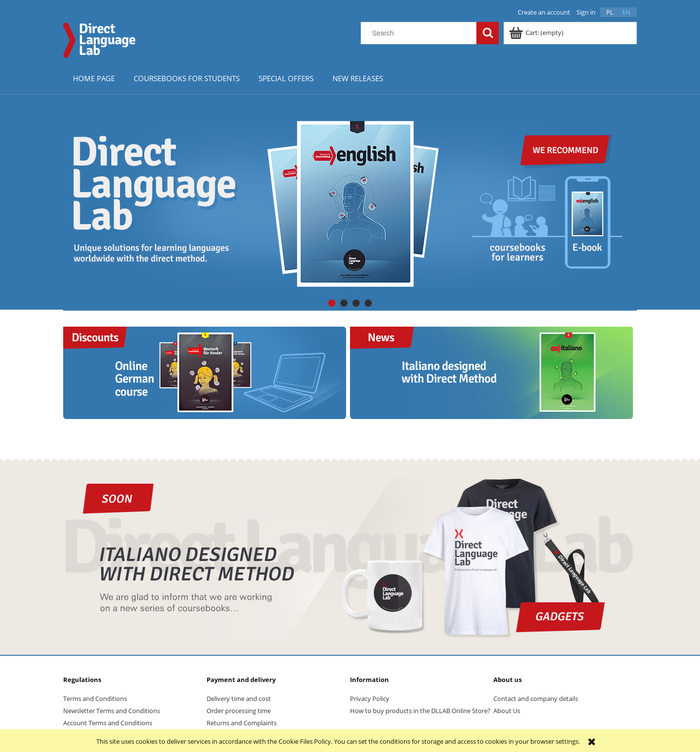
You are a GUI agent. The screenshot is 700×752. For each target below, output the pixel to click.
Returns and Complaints (242, 723)
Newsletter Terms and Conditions (112, 711)
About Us (507, 711)
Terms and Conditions (95, 699)
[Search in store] (421, 33)
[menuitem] (94, 78)
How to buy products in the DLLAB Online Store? (420, 711)
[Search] (488, 33)
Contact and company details (536, 699)
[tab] (332, 303)
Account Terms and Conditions (108, 723)
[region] (350, 204)
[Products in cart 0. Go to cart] (537, 33)
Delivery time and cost (239, 699)
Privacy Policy (370, 699)
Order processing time (239, 711)
